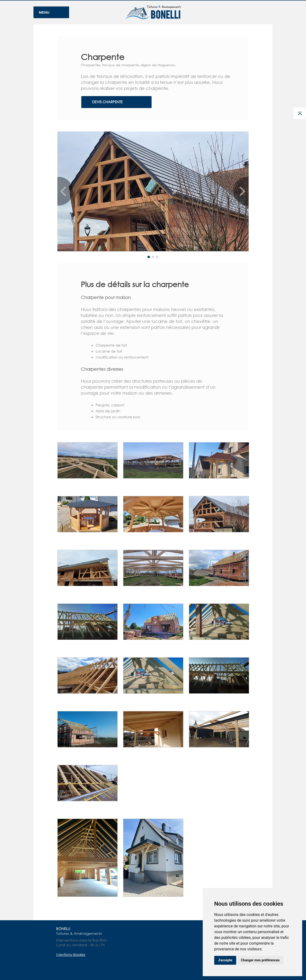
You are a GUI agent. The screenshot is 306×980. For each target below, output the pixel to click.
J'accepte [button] (225, 960)
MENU (44, 12)
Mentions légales (71, 954)
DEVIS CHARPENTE (107, 102)
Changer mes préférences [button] (260, 960)
